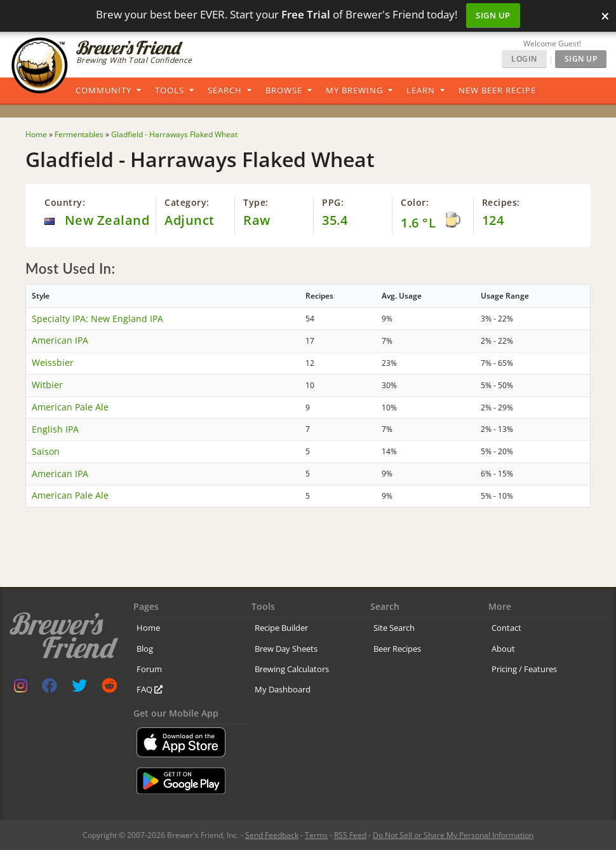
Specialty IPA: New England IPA (97, 319)
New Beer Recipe (497, 90)
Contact (506, 628)
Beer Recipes (397, 649)
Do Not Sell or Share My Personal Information (453, 835)
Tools (170, 90)
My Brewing (354, 90)
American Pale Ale (70, 407)
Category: (187, 202)
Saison (46, 451)
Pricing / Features (524, 669)
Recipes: (501, 202)
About (503, 649)
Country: (65, 202)
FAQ (150, 689)
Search (225, 90)
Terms (316, 835)
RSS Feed (350, 835)
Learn (421, 90)
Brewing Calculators (292, 669)
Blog (145, 649)
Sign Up (493, 15)
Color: (415, 202)
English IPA (55, 429)
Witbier (47, 385)
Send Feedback (272, 835)
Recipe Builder (281, 628)
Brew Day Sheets (286, 649)
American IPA (60, 340)
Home (148, 628)
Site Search (394, 628)
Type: (256, 202)
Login (524, 59)
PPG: (333, 202)
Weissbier (53, 362)
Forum (149, 669)
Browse (284, 90)
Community (104, 90)
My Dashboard (283, 689)
